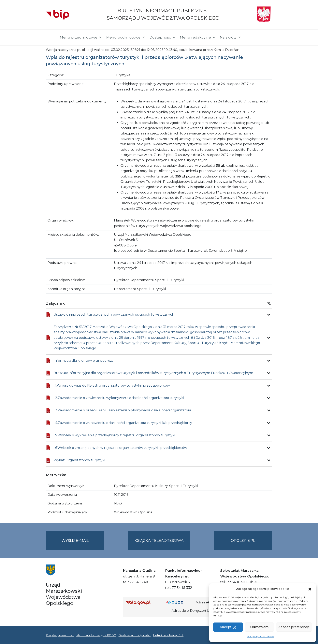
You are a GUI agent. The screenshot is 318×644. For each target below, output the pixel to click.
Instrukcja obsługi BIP (168, 635)
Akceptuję (228, 627)
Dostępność (163, 37)
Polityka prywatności (60, 635)
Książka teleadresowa (159, 541)
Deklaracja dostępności (134, 635)
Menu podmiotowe (126, 37)
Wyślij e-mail (83, 544)
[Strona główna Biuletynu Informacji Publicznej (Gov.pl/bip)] (143, 603)
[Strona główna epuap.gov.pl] (179, 603)
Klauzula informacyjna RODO (96, 635)
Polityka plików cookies (261, 636)
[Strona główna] (51, 37)
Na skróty (231, 37)
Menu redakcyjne (198, 37)
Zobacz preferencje (294, 627)
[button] (310, 589)
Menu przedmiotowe (81, 37)
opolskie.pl (243, 541)
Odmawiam (259, 627)
